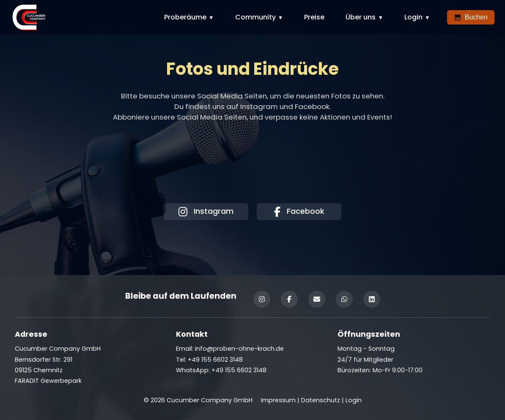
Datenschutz (321, 400)
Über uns (361, 17)
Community (255, 17)
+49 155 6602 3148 (239, 370)
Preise (314, 17)
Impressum (278, 400)
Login (413, 17)
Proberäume (185, 17)
